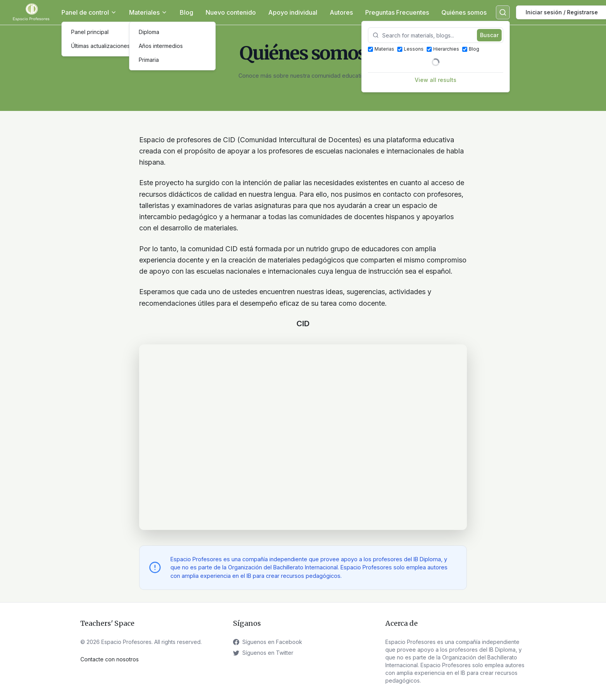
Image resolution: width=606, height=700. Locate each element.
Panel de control (89, 12)
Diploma (149, 32)
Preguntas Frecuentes (397, 12)
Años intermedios (161, 46)
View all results (436, 80)
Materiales (148, 12)
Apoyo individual (293, 12)
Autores (341, 12)
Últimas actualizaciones (100, 46)
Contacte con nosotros (110, 659)
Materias (381, 49)
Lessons (410, 49)
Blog (186, 12)
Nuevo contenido (231, 12)
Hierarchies (443, 49)
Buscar (489, 35)
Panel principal (90, 32)
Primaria (149, 60)
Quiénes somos (464, 12)
